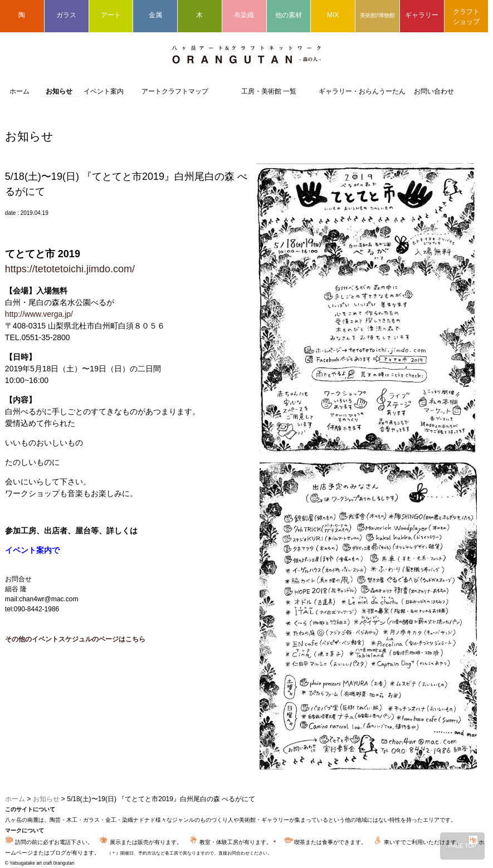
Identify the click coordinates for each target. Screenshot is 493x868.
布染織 (244, 15)
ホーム (19, 91)
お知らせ (59, 91)
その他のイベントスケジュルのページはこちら (75, 639)
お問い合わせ (434, 91)
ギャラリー (422, 15)
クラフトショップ (466, 17)
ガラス (66, 15)
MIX (333, 15)
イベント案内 (104, 91)
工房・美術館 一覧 (269, 91)
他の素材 (289, 15)
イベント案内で (32, 550)
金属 (155, 15)
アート (111, 15)
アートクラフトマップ (175, 91)
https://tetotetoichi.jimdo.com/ (70, 269)
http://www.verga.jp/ (39, 314)
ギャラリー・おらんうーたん (362, 91)
